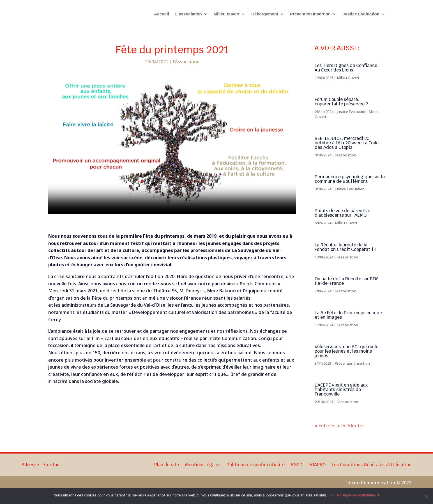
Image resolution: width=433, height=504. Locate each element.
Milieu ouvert (227, 14)
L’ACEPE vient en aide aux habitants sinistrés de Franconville (341, 396)
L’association (189, 14)
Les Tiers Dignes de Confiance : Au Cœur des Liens (347, 74)
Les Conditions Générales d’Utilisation (372, 471)
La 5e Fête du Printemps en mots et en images (349, 321)
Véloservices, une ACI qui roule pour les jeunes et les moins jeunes (346, 357)
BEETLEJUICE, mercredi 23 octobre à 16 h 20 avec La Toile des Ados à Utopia (347, 149)
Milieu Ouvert (348, 84)
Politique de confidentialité (256, 471)
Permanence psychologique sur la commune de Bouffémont (350, 185)
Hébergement (265, 14)
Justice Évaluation (361, 14)
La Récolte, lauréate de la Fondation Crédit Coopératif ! (345, 253)
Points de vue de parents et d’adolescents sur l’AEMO (343, 219)
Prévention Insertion (310, 14)
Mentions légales (203, 471)
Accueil (161, 14)
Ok (332, 495)
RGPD (297, 471)
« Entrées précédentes (340, 432)
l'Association (186, 68)
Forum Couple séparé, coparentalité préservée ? (341, 108)
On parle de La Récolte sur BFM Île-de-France (347, 287)
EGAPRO (317, 471)
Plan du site (167, 471)
